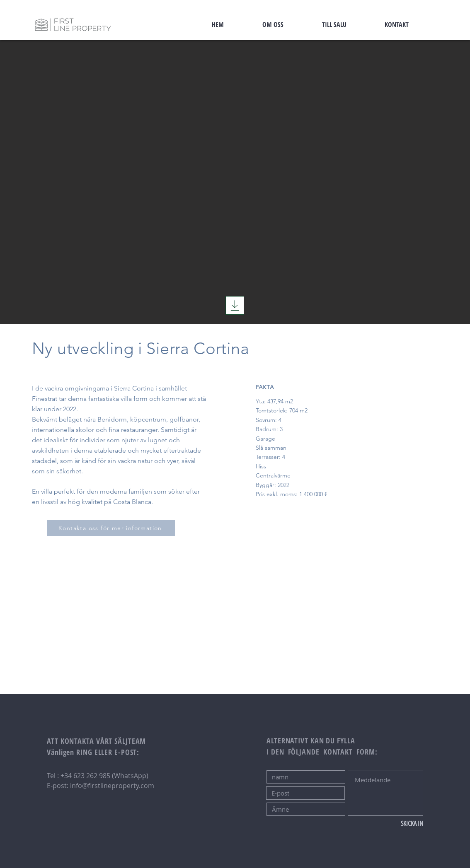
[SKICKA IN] (396, 824)
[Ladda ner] (235, 305)
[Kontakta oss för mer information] (111, 528)
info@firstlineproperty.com (112, 786)
